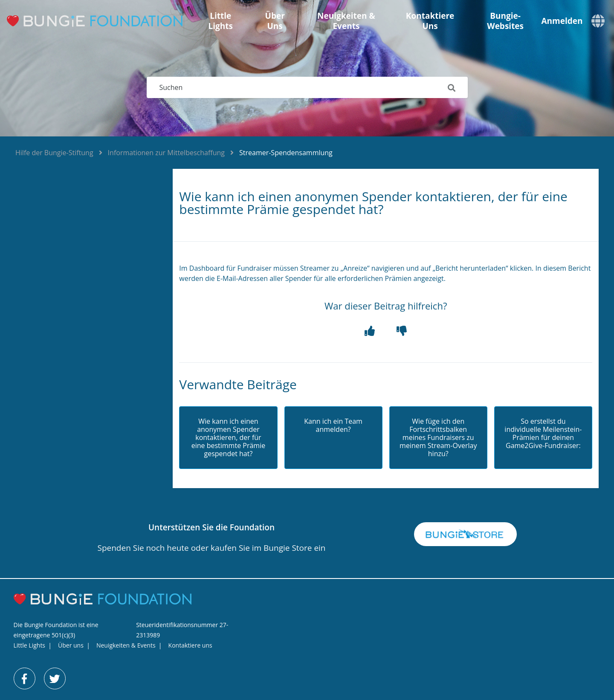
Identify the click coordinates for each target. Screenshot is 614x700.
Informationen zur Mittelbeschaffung (166, 153)
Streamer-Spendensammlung (286, 153)
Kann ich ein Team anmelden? (333, 425)
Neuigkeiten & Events (346, 21)
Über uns (275, 21)
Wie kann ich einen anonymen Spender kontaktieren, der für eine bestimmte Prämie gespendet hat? (228, 438)
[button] (370, 331)
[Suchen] (307, 87)
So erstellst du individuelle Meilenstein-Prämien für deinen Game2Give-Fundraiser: (543, 434)
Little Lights (220, 21)
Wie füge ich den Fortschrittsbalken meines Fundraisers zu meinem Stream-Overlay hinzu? (438, 438)
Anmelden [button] (562, 21)
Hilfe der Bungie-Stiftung (54, 153)
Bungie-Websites (505, 21)
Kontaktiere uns (430, 21)
